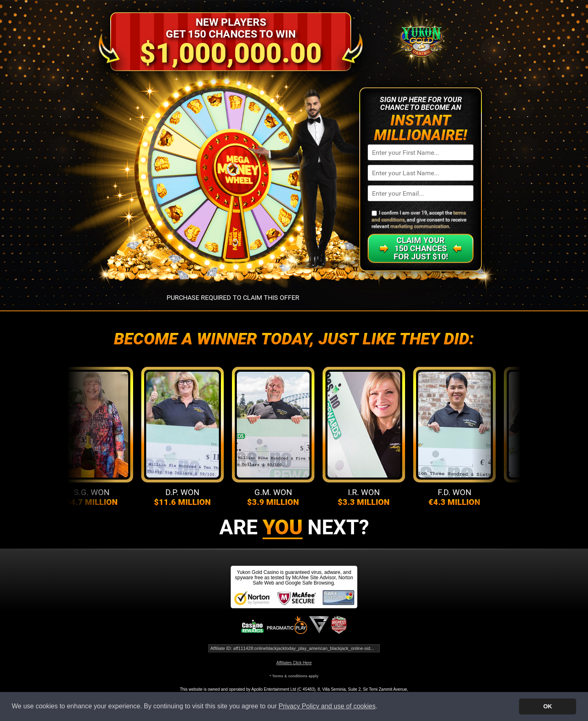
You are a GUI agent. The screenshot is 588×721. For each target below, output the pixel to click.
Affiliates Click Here (294, 663)
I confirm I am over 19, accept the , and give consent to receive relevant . (419, 220)
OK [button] (548, 706)
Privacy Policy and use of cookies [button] (327, 706)
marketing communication (420, 226)
